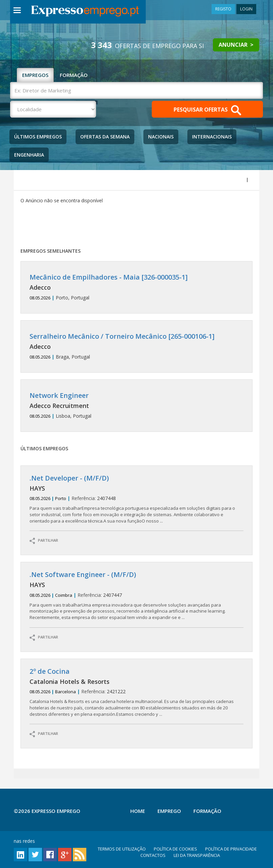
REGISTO (223, 9)
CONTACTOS (153, 855)
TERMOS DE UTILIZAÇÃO (122, 849)
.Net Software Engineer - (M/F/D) (83, 574)
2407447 (137, 596)
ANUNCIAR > (236, 45)
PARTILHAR (44, 541)
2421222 (137, 692)
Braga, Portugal (137, 346)
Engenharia (29, 155)
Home (138, 811)
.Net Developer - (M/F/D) (69, 478)
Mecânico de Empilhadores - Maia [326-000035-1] (109, 277)
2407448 (137, 499)
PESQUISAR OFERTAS (207, 110)
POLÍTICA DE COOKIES (175, 849)
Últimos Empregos (38, 137)
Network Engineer (59, 395)
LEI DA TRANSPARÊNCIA (197, 855)
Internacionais (212, 137)
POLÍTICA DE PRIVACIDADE (231, 849)
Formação (207, 811)
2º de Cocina (50, 671)
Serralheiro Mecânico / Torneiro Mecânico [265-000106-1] (122, 336)
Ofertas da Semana (105, 137)
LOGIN (246, 9)
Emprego (169, 811)
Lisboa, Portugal (137, 405)
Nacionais (161, 137)
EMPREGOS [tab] (35, 75)
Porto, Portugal (137, 287)
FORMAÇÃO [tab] (74, 75)
